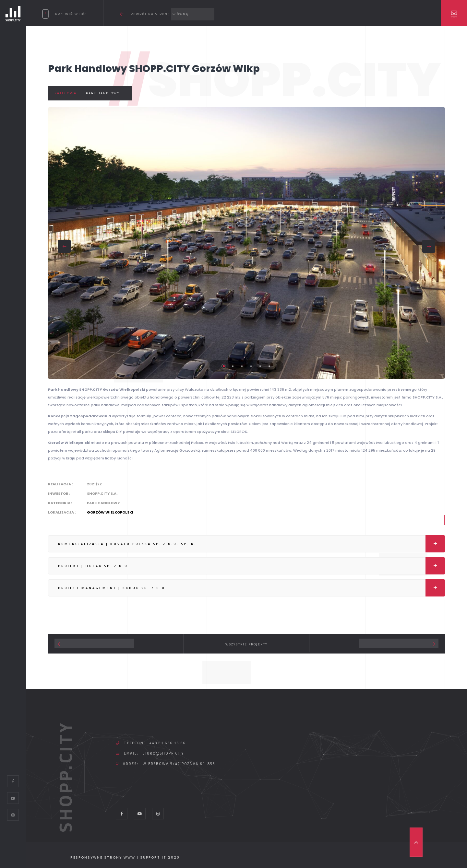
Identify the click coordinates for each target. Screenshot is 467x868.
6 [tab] (269, 366)
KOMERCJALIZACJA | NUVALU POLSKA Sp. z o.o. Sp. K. (251, 544)
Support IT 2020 (160, 857)
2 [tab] (233, 366)
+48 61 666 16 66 (168, 743)
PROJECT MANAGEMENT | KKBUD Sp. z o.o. (251, 588)
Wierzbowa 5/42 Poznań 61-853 (179, 764)
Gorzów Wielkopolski (110, 512)
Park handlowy (103, 93)
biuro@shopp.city (163, 753)
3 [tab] (242, 366)
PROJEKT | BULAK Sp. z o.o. (251, 566)
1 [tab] (224, 366)
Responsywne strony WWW (103, 857)
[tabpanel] (246, 243)
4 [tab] (251, 366)
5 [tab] (260, 366)
